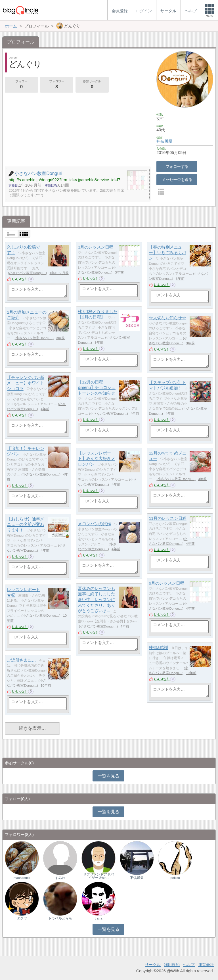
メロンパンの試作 (94, 524)
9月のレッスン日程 (166, 583)
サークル (153, 965)
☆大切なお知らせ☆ (167, 318)
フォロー (21, 85)
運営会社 (206, 965)
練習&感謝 (158, 648)
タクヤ (22, 918)
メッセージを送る (177, 180)
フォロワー (56, 85)
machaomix (22, 878)
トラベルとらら (60, 918)
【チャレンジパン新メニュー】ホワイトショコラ (25, 383)
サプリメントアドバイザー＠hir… (98, 876)
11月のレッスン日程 (167, 518)
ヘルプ (189, 965)
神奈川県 (164, 141)
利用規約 (172, 965)
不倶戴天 (137, 878)
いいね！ (20, 279)
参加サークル (92, 85)
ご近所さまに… (21, 660)
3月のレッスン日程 (95, 247)
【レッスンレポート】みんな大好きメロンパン (96, 458)
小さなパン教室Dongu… (28, 273)
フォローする (177, 166)
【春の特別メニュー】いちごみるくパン (167, 253)
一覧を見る (109, 776)
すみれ (60, 878)
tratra (99, 918)
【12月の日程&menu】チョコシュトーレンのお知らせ (97, 387)
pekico (175, 878)
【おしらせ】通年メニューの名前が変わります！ (25, 524)
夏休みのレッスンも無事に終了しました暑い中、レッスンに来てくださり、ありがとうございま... (96, 600)
